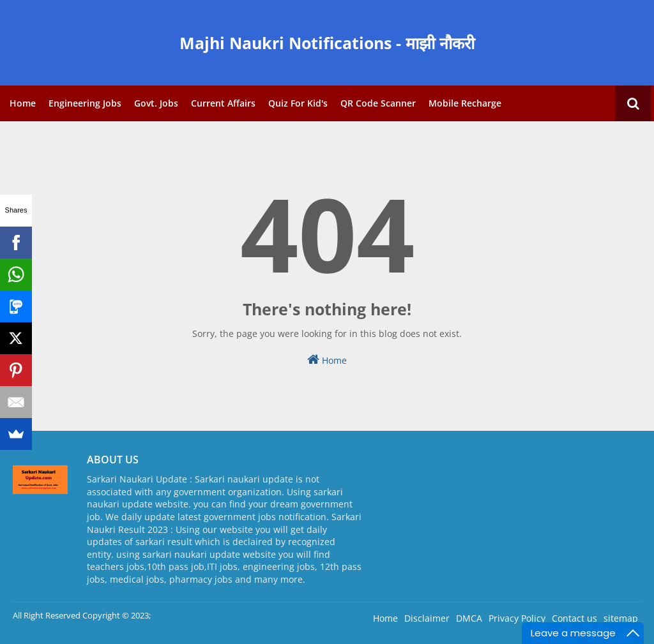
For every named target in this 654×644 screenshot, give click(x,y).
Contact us (574, 618)
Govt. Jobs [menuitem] (156, 103)
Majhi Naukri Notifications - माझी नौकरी (327, 43)
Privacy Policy (517, 618)
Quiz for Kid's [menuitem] (298, 103)
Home (327, 360)
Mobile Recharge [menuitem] (465, 103)
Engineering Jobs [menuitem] (85, 103)
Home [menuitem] (23, 103)
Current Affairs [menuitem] (223, 103)
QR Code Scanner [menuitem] (378, 103)
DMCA (469, 618)
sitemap (621, 618)
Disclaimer (427, 618)
